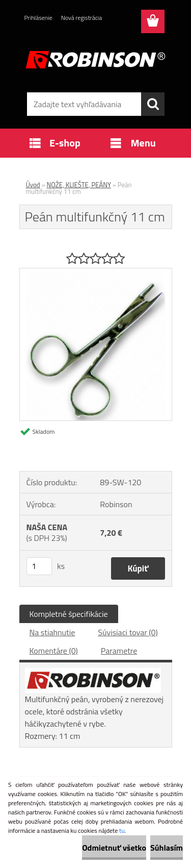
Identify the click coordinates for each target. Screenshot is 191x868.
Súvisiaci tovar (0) (128, 632)
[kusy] (39, 566)
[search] (153, 104)
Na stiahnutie (52, 632)
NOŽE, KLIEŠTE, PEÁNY (79, 185)
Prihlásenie (38, 18)
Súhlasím (167, 848)
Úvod (33, 185)
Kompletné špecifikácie (69, 614)
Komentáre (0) (54, 651)
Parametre (119, 651)
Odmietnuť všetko (114, 848)
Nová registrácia (82, 18)
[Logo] (95, 60)
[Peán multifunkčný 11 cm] (96, 272)
